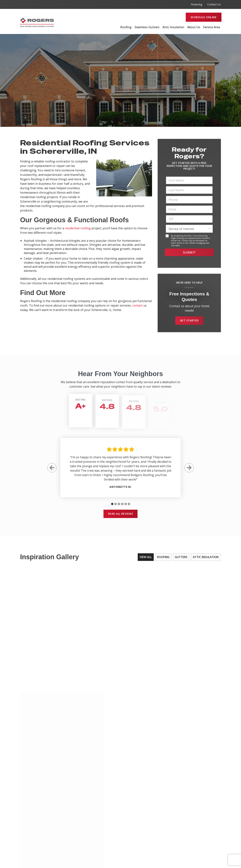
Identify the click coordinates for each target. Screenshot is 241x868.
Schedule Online (204, 17)
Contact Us (214, 4)
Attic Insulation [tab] (205, 559)
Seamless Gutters (147, 27)
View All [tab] (145, 559)
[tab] (112, 507)
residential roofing (78, 228)
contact (137, 305)
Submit (189, 254)
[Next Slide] (189, 471)
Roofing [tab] (162, 559)
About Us (194, 27)
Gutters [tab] (181, 559)
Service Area (212, 27)
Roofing (126, 27)
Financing (196, 4)
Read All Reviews (121, 515)
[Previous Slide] (52, 471)
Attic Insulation (173, 27)
